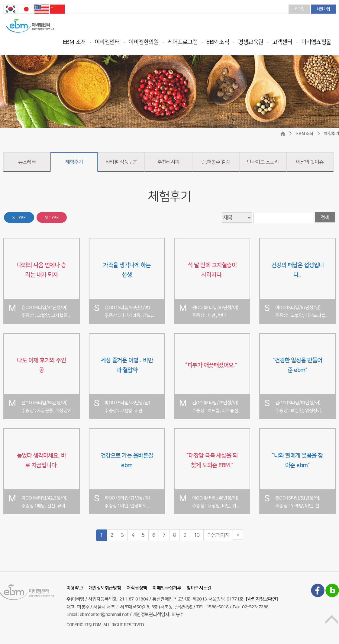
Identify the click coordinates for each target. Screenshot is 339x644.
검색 (325, 217)
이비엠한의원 (143, 42)
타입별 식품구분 (121, 162)
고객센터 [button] (282, 42)
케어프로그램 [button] (182, 42)
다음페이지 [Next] (218, 535)
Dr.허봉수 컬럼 (216, 162)
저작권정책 (137, 588)
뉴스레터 (27, 162)
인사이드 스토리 (263, 162)
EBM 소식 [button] (218, 42)
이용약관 (75, 588)
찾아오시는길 (199, 588)
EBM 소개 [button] (74, 42)
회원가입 (323, 9)
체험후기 (74, 162)
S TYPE (19, 217)
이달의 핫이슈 (310, 162)
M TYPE (52, 217)
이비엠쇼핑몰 (316, 42)
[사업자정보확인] (262, 599)
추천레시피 (168, 162)
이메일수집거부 (167, 588)
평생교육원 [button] (251, 42)
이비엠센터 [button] (107, 42)
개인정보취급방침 (105, 588)
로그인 (299, 9)
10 (197, 535)
